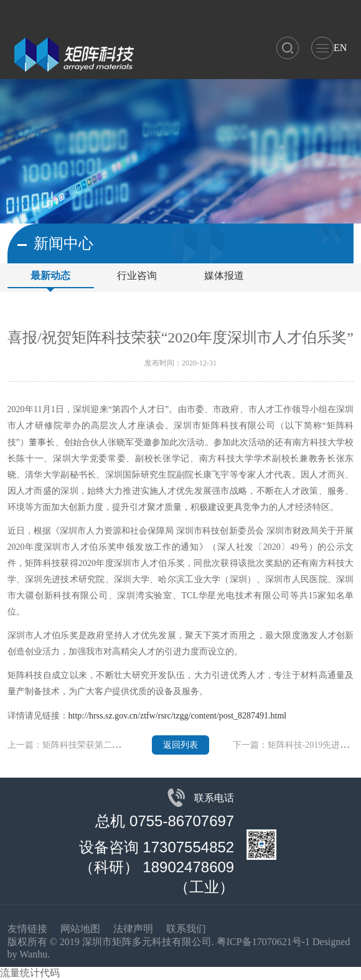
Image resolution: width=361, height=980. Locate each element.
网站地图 (80, 929)
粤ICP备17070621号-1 (263, 942)
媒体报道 (224, 276)
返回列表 (180, 745)
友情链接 (27, 929)
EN (340, 48)
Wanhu (33, 954)
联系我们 (186, 929)
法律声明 (133, 929)
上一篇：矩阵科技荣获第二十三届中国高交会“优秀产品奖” (120, 745)
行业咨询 (137, 276)
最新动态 (50, 276)
